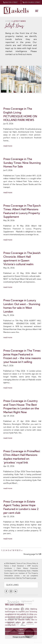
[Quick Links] (21, 585)
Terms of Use (21, 563)
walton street (10, 2)
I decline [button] (21, 633)
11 (20, 550)
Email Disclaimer (18, 566)
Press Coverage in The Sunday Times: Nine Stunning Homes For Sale (22, 163)
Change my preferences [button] (21, 637)
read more (8, 146)
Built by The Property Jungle (26, 578)
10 (17, 550)
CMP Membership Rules (22, 571)
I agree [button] (21, 630)
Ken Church (32, 2)
